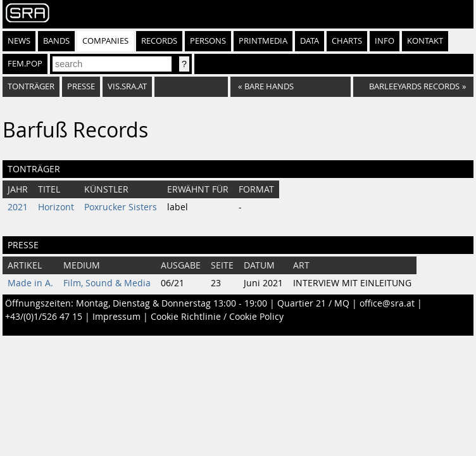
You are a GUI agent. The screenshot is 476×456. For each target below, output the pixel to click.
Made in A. (30, 283)
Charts (347, 41)
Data (310, 41)
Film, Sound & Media (107, 283)
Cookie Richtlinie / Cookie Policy (217, 317)
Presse (81, 86)
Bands (56, 41)
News (19, 41)
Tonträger (31, 86)
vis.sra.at (127, 86)
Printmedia (263, 41)
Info (385, 41)
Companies (105, 41)
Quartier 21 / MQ (313, 303)
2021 (18, 207)
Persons (208, 41)
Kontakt (425, 41)
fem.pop (25, 64)
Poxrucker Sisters (121, 207)
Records (159, 41)
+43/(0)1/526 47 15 (44, 317)
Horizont (56, 207)
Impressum (116, 317)
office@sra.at (387, 303)
